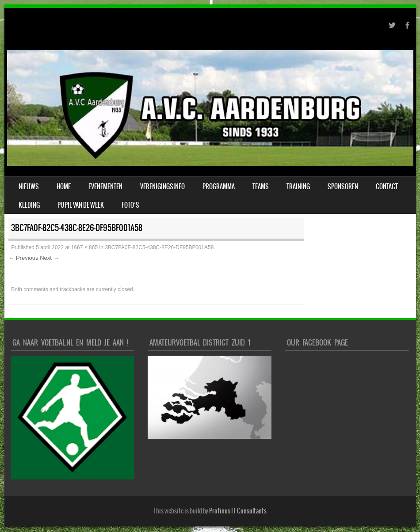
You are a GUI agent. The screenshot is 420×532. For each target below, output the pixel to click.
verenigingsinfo (162, 186)
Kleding (29, 205)
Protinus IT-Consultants (238, 511)
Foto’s (130, 205)
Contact (387, 186)
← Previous (23, 258)
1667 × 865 (84, 247)
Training (298, 186)
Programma (219, 186)
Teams (261, 186)
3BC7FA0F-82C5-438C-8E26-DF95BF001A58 (159, 247)
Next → (49, 258)
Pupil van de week (81, 205)
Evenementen (105, 186)
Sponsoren (343, 186)
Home (64, 186)
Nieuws (29, 186)
